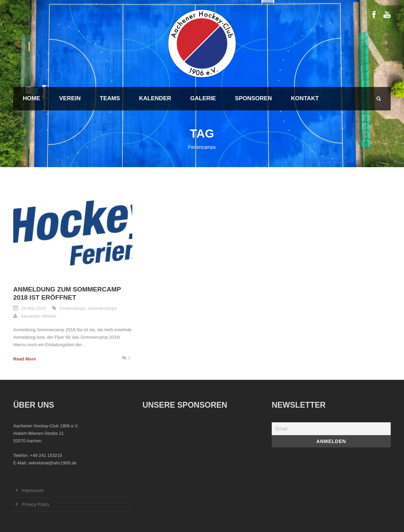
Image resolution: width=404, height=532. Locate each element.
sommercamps (102, 308)
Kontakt (305, 98)
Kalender (155, 98)
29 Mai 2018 (34, 308)
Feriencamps (73, 308)
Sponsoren (254, 98)
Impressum (33, 490)
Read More (24, 359)
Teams (110, 98)
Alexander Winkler (39, 316)
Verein (70, 98)
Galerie (203, 98)
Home (31, 98)
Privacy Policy (36, 504)
